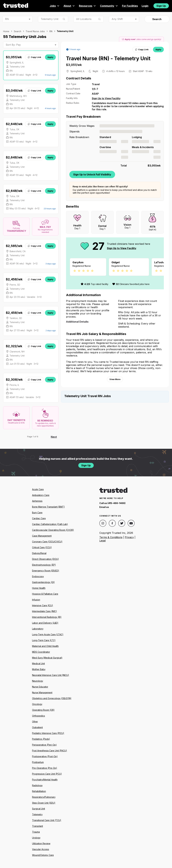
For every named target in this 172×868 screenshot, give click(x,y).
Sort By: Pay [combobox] (13, 45)
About (69, 6)
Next (54, 437)
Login (145, 6)
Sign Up (161, 6)
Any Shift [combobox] (117, 19)
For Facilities (130, 6)
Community (109, 6)
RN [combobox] (7, 19)
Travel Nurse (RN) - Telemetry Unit (108, 58)
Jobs (55, 6)
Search (157, 19)
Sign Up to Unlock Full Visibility (92, 174)
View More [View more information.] (115, 383)
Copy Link (34, 57)
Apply (50, 57)
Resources (88, 6)
